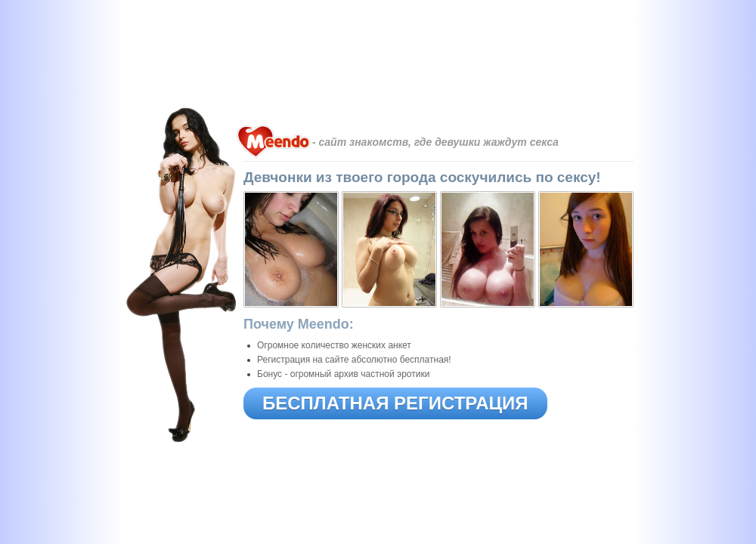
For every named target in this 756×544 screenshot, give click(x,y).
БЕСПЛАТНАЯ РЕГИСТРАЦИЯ (395, 403)
